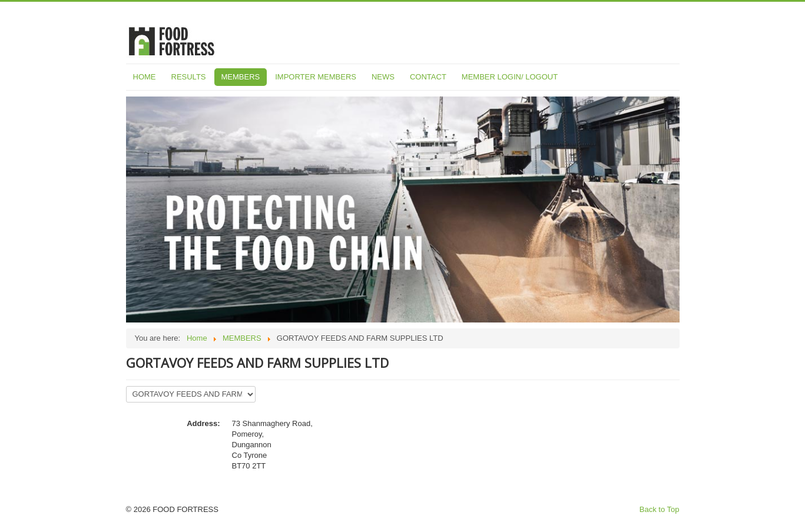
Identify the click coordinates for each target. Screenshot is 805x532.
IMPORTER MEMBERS (316, 77)
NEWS (383, 77)
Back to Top (660, 509)
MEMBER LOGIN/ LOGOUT (510, 77)
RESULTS (189, 77)
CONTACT (428, 77)
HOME (145, 77)
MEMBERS (241, 77)
